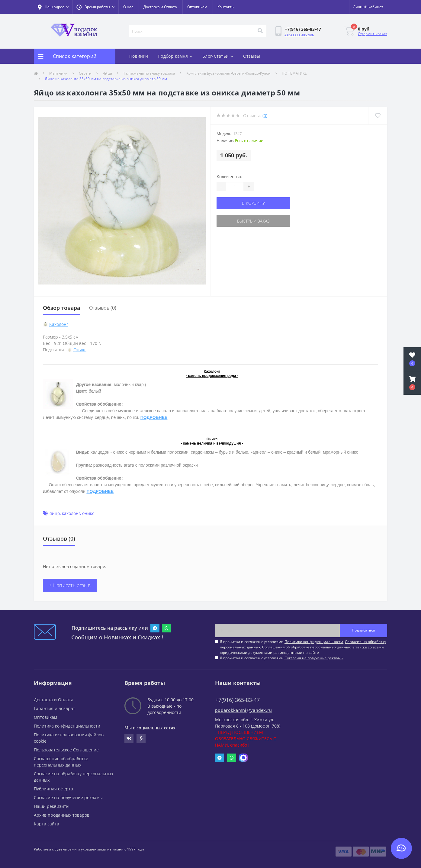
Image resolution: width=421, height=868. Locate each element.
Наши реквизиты (52, 806)
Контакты (226, 7)
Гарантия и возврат (55, 708)
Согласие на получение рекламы (68, 797)
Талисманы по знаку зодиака (149, 73)
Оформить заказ (373, 34)
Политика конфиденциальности (67, 726)
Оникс (80, 350)
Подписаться (363, 630)
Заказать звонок (299, 34)
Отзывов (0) (103, 308)
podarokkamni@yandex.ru (244, 710)
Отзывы (252, 56)
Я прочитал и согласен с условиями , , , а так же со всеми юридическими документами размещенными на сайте (303, 647)
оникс (88, 513)
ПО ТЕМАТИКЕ (294, 73)
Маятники (58, 73)
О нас (128, 7)
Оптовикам (197, 7)
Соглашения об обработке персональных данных (306, 647)
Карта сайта (47, 824)
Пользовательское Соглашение (66, 750)
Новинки (139, 56)
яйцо (55, 513)
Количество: (229, 177)
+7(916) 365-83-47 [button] (238, 700)
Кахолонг (59, 324)
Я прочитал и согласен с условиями (282, 658)
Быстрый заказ (253, 221)
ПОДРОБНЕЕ (154, 417)
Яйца (107, 73)
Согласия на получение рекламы (314, 658)
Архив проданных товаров (62, 815)
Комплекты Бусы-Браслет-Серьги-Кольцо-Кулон (228, 73)
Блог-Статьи (218, 56)
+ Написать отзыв (70, 585)
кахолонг (71, 513)
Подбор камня (175, 56)
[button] (95, 7)
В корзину (253, 203)
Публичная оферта (53, 789)
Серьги (85, 73)
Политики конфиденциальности (314, 642)
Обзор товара (61, 308)
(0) (265, 116)
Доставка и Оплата (160, 7)
